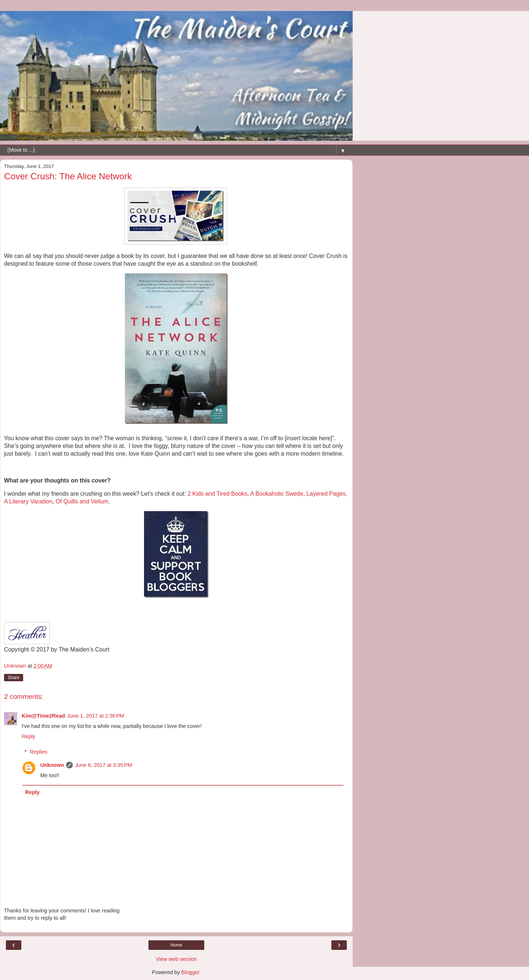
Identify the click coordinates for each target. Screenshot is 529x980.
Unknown (52, 765)
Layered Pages (326, 494)
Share (14, 678)
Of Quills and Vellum (82, 501)
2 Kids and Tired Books (217, 494)
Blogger (190, 972)
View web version (176, 959)
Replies (39, 752)
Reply (28, 736)
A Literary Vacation (28, 501)
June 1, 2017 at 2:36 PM (96, 716)
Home (176, 945)
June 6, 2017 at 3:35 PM (103, 765)
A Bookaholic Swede (277, 494)
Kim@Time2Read (43, 716)
